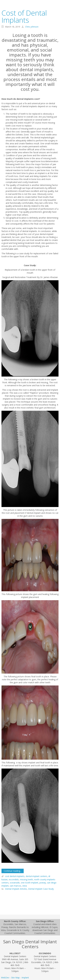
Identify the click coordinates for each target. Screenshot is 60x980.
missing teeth (26, 879)
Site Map (15, 978)
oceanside (15, 883)
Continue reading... (13, 871)
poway (43, 883)
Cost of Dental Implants (24, 16)
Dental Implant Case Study (41, 889)
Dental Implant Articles (16, 889)
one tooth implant (30, 883)
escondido (14, 879)
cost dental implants (15, 876)
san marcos (15, 886)
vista (25, 886)
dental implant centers (36, 876)
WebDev (5, 978)
